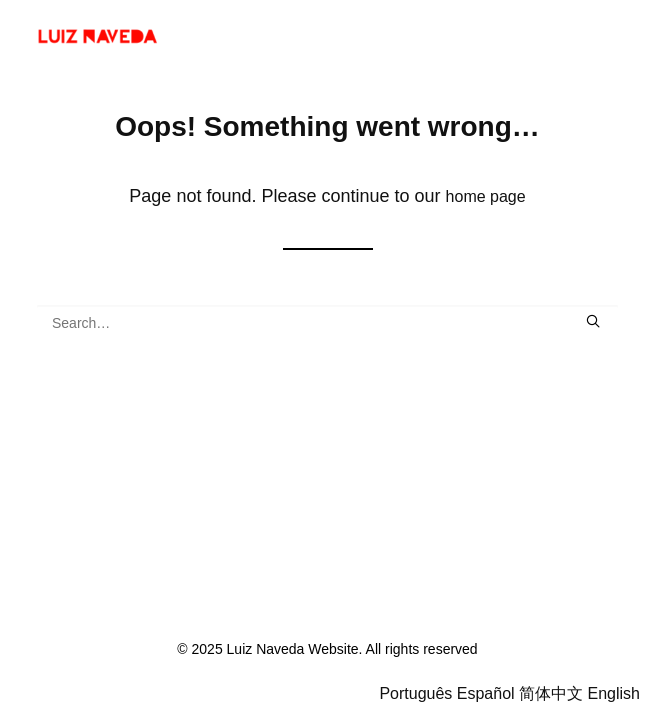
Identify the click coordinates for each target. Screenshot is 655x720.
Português (415, 693)
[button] (593, 321)
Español (486, 693)
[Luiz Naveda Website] (107, 37)
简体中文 (551, 693)
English (614, 693)
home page (486, 196)
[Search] (327, 323)
